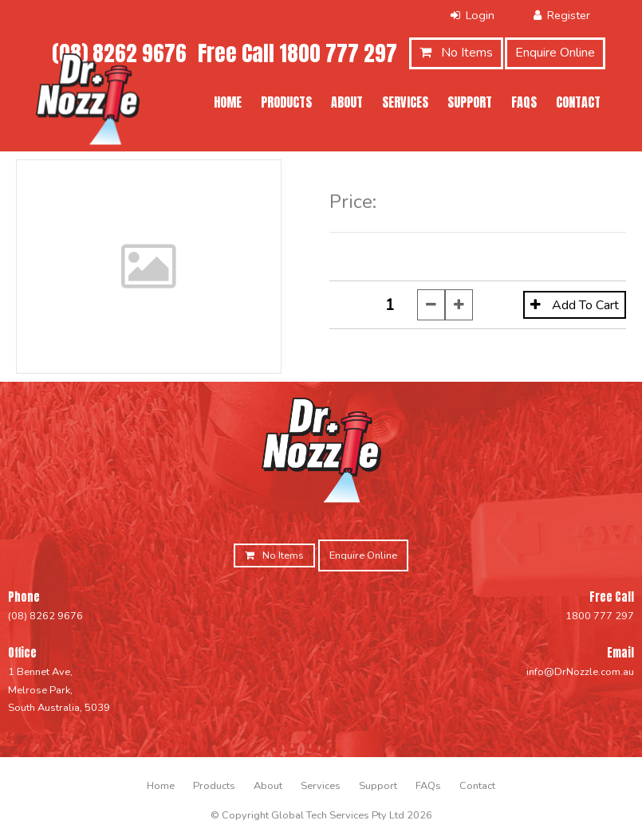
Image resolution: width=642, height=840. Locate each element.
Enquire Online (555, 53)
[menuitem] (161, 786)
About (347, 102)
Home (228, 102)
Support (470, 102)
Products (286, 102)
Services (405, 102)
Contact (578, 102)
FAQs (524, 102)
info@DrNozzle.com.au (580, 672)
